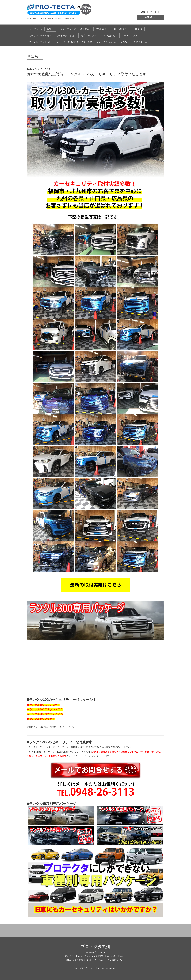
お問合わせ (137, 29)
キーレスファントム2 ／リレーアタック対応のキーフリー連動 (61, 42)
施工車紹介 (86, 29)
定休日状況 (101, 29)
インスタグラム (139, 42)
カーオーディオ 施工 (66, 36)
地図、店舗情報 (119, 29)
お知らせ (51, 29)
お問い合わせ (151, 17)
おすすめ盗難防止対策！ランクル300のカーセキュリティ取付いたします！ (88, 74)
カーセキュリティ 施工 (40, 36)
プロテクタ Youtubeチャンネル (112, 42)
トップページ (36, 29)
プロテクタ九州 (95, 947)
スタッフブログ (68, 29)
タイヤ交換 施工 (109, 36)
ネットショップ (129, 36)
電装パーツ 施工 (89, 36)
